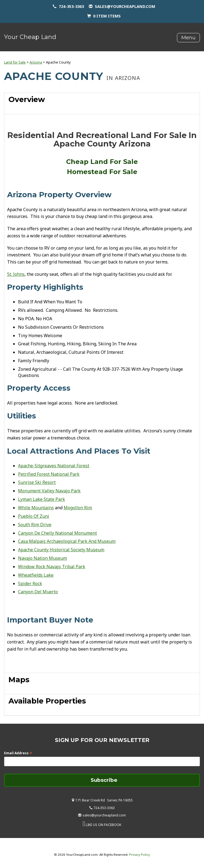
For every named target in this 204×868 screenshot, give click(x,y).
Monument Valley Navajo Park (49, 491)
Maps (19, 680)
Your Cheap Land (30, 37)
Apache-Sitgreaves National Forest (54, 466)
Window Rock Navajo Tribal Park (52, 567)
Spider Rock (30, 583)
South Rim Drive (35, 525)
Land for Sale (15, 62)
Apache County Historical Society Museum (61, 550)
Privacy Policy (140, 854)
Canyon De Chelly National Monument (57, 533)
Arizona (36, 62)
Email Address (18, 753)
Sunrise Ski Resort (37, 482)
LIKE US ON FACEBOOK (104, 825)
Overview (27, 99)
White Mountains (36, 508)
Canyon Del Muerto (38, 592)
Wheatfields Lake (36, 575)
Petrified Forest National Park (49, 474)
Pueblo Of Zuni (34, 516)
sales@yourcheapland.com (125, 6)
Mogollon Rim (78, 508)
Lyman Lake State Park (42, 499)
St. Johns (16, 274)
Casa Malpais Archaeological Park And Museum (67, 541)
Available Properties (47, 701)
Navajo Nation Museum (42, 558)
